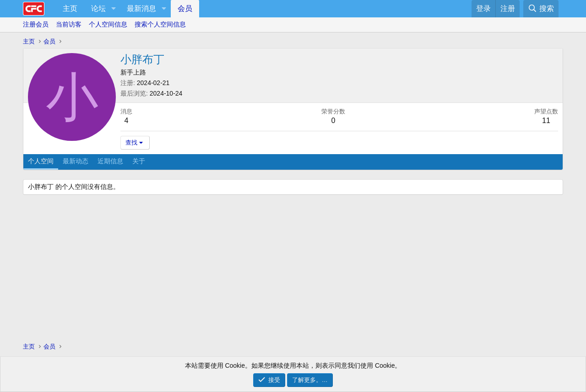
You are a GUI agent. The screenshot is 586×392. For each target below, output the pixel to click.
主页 (70, 8)
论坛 (98, 8)
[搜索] (541, 9)
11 (546, 121)
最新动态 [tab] (76, 161)
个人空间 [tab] (41, 161)
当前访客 (69, 24)
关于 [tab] (139, 161)
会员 (185, 8)
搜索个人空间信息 (160, 24)
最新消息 (141, 8)
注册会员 (36, 24)
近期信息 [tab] (110, 161)
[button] (113, 9)
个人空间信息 (108, 24)
